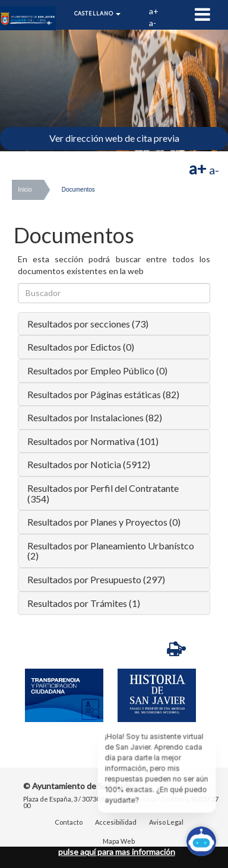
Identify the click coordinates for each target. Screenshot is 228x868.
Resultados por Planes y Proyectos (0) (104, 522)
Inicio (25, 190)
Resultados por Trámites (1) (84, 603)
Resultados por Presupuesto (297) (96, 579)
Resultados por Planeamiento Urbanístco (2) (111, 551)
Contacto (69, 822)
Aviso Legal (166, 822)
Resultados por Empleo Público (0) (97, 371)
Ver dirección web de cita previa (114, 138)
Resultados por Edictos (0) (81, 347)
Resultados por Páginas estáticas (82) (103, 394)
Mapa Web (119, 841)
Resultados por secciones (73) (88, 324)
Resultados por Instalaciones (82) (95, 417)
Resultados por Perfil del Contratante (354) (103, 493)
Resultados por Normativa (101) (93, 441)
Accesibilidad (116, 822)
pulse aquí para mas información (117, 852)
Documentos (78, 190)
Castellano (98, 13)
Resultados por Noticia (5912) (89, 464)
